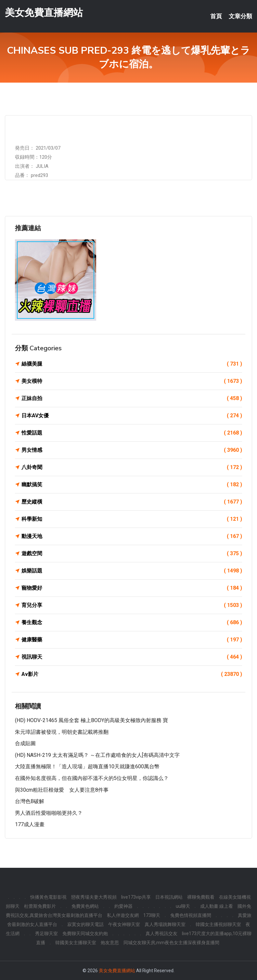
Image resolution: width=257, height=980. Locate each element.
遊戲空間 (132, 554)
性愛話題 (132, 433)
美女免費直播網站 (44, 13)
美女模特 (132, 381)
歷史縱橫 (132, 502)
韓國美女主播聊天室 (76, 943)
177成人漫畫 (30, 824)
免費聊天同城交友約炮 (85, 933)
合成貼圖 (25, 743)
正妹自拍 (132, 398)
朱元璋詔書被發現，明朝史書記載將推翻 (62, 732)
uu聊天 (183, 906)
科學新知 (132, 519)
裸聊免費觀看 (201, 897)
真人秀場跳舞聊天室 (165, 924)
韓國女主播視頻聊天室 (218, 924)
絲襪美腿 (132, 364)
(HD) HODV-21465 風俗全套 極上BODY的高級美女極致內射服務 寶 (91, 720)
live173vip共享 (136, 897)
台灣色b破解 (30, 801)
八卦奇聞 (132, 467)
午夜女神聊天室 (124, 924)
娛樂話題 (132, 571)
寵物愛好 (132, 588)
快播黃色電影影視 (48, 897)
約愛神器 (123, 906)
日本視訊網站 (169, 897)
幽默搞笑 (132, 485)
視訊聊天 (132, 657)
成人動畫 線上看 (217, 906)
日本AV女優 (132, 416)
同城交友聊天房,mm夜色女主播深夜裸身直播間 (171, 943)
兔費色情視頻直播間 (191, 915)
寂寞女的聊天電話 (85, 924)
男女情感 (132, 450)
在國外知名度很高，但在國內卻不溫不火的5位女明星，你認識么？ (92, 778)
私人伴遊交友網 (123, 915)
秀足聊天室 (46, 933)
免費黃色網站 (85, 906)
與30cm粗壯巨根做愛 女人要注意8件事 (62, 790)
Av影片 (132, 674)
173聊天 (152, 915)
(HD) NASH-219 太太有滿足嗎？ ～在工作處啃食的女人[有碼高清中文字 (97, 755)
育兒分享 (132, 605)
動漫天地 (132, 536)
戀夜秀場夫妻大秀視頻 (94, 897)
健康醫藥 (132, 640)
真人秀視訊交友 (161, 933)
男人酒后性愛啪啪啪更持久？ (49, 813)
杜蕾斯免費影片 (40, 906)
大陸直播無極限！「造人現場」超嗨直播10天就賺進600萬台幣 (87, 766)
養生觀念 (132, 623)
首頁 (216, 16)
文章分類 (240, 16)
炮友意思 (110, 943)
